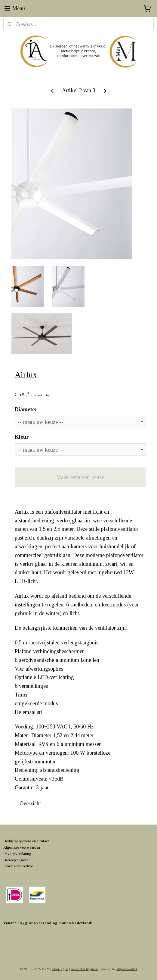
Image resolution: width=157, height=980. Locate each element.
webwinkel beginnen (84, 969)
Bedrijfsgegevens (17, 841)
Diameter (26, 409)
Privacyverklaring (17, 854)
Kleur (22, 437)
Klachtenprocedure (18, 866)
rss (66, 969)
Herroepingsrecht (17, 860)
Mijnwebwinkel (127, 969)
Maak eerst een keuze (80, 477)
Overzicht (30, 803)
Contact (43, 841)
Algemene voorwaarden (22, 847)
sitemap (57, 969)
